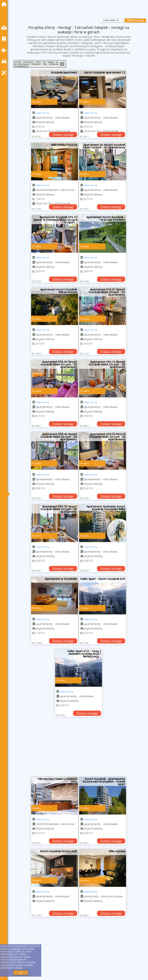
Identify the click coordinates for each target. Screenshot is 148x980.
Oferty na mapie (135, 20)
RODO (19, 968)
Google (16, 949)
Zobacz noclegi (63, 135)
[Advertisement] (79, 749)
